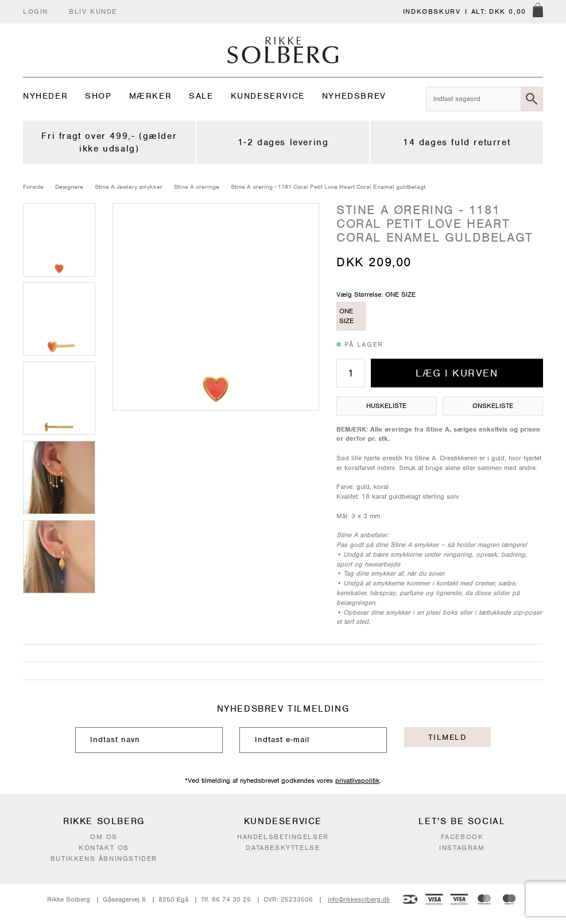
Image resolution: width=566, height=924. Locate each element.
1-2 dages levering (283, 142)
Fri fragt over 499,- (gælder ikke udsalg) (109, 142)
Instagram (462, 848)
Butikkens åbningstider (104, 859)
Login (36, 11)
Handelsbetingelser (283, 837)
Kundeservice (268, 96)
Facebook (462, 837)
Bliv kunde (93, 11)
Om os (104, 837)
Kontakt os (104, 848)
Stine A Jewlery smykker (129, 187)
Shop (98, 96)
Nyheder (45, 96)
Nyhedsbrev (354, 96)
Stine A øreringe (197, 187)
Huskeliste (386, 406)
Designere (69, 187)
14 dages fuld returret (457, 142)
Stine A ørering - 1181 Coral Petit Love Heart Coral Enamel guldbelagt (328, 187)
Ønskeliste (493, 406)
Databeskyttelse (283, 848)
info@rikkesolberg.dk (359, 899)
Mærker (151, 96)
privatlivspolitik (357, 781)
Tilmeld (447, 737)
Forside (33, 187)
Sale (201, 96)
